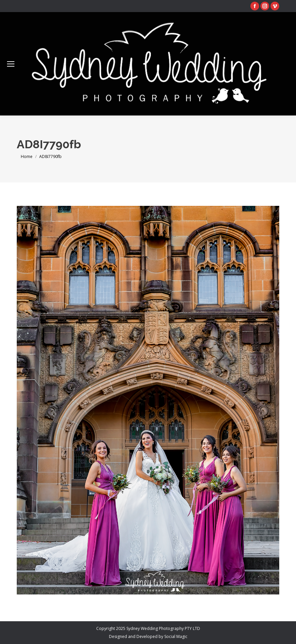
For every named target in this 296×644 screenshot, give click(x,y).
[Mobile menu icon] (11, 64)
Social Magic (176, 636)
